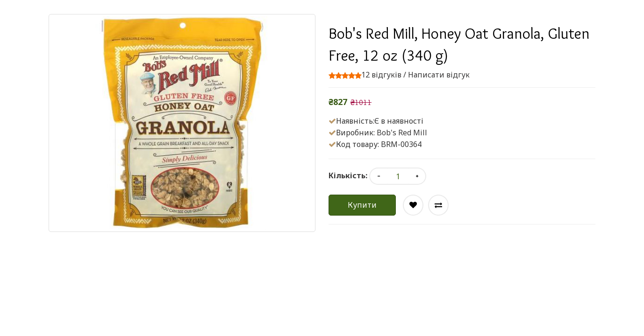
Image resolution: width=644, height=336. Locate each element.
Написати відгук (439, 75)
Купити (362, 205)
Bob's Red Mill (402, 133)
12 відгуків (381, 75)
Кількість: (348, 175)
